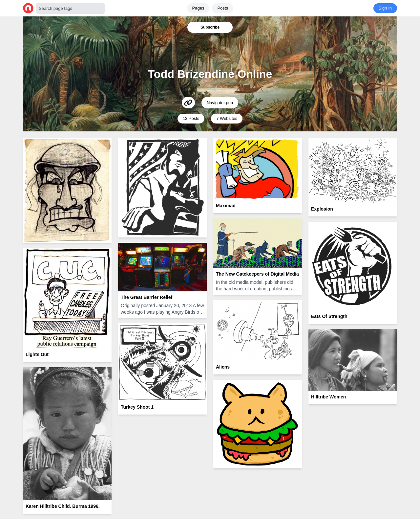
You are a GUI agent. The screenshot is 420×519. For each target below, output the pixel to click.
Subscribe (210, 27)
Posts (223, 8)
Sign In (385, 8)
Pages (198, 8)
